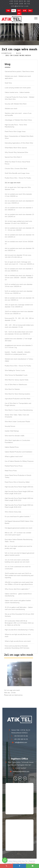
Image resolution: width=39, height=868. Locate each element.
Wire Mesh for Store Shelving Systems (17, 394)
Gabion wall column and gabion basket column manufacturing (18, 602)
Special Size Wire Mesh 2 (13, 157)
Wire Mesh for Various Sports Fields (17, 380)
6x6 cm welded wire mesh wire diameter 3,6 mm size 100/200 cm (19, 299)
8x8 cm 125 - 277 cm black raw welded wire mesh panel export (18, 534)
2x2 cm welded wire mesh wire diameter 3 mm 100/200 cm (19, 209)
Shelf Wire (8, 83)
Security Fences (10, 426)
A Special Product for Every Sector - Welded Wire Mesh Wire (19, 98)
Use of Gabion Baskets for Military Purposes (19, 461)
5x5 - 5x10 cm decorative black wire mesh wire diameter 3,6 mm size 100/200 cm (19, 333)
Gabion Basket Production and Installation (19, 452)
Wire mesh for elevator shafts (15, 436)
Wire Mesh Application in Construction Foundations (17, 441)
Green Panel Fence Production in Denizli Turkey (18, 476)
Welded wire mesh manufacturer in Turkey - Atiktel (19, 360)
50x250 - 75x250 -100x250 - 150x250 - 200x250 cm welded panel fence (18, 353)
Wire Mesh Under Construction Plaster (17, 422)
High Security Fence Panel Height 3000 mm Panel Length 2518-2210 (19, 506)
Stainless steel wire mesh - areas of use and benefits (18, 114)
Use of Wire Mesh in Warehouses (16, 385)
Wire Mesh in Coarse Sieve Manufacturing (19, 410)
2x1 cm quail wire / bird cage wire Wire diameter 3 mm (18, 188)
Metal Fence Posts (11, 471)
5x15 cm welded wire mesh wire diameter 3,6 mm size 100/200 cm (19, 292)
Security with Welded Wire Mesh (16, 104)
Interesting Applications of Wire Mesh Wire (19, 143)
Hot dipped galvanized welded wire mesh (19, 528)
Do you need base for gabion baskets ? (18, 517)
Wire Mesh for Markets (12, 389)
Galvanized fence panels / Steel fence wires (19, 72)
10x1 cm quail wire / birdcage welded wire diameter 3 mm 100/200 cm (19, 306)
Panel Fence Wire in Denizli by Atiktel (17, 482)
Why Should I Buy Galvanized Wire (16, 152)
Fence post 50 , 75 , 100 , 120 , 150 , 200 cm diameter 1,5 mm (19, 319)
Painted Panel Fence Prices (14, 466)
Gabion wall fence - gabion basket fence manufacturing (18, 595)
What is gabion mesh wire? (14, 457)
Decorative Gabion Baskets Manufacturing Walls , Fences (19, 541)
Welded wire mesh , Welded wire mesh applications (18, 77)
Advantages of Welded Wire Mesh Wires (18, 120)
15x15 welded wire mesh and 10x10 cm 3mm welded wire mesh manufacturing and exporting (19, 575)
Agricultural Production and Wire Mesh (18, 399)
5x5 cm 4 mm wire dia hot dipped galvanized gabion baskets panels (19, 554)
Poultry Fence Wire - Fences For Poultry (18, 178)
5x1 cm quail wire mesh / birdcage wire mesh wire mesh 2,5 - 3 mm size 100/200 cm (19, 263)
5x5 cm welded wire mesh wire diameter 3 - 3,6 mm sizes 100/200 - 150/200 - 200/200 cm (19, 278)
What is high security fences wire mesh (18, 641)
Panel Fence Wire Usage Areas (15, 132)
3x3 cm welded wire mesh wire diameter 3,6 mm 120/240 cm (19, 236)
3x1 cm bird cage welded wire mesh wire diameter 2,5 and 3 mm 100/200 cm (18, 222)
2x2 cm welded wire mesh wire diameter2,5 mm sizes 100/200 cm (19, 202)
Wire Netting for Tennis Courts (15, 370)
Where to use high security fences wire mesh (18, 635)
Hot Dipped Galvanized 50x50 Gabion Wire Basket (19, 522)
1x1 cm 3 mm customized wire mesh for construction (18, 568)
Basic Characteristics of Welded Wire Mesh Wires (19, 137)
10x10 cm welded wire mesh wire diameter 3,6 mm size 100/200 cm (19, 313)
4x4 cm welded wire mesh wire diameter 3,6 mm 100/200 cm (19, 249)
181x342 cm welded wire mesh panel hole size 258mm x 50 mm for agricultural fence (19, 583)
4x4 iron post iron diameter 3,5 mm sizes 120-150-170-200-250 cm (18, 256)
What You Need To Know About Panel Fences (17, 163)
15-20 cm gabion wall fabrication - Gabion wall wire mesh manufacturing (19, 608)
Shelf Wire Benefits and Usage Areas (17, 173)
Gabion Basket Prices (12, 447)
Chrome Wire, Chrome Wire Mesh (16, 169)
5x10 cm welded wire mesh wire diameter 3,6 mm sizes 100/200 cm (19, 285)
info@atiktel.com (21, 742)
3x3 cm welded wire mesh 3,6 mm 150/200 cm (19, 243)
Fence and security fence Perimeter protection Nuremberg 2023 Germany (17, 647)
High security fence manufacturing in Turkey (19, 630)
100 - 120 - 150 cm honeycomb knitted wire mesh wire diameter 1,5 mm (19, 326)
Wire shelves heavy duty (13, 512)
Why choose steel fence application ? (17, 589)
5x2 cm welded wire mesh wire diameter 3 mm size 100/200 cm (19, 270)
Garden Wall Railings (12, 431)
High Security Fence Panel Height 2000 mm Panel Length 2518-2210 (19, 493)
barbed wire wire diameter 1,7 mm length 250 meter (18, 340)
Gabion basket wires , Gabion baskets (17, 92)
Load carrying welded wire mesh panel (18, 88)
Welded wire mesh (11, 109)
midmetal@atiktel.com (21, 771)
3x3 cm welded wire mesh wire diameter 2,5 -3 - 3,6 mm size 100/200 (19, 229)
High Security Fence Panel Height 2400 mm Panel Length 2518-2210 (19, 499)
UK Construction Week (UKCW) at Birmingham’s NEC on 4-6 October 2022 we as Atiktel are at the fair (19, 623)
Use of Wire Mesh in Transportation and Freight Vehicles (18, 404)
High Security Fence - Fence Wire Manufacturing (16, 126)
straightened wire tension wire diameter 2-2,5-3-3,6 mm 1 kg (19, 346)
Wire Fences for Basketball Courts (16, 375)
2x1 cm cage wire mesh (13, 183)
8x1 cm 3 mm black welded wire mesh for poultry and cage (19, 547)
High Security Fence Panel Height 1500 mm (19, 487)
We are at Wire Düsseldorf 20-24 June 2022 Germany (19, 615)
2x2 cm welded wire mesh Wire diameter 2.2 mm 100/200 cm (18, 195)
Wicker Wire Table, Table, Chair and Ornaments (17, 416)
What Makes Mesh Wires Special (16, 148)
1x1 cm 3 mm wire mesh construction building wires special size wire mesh (17, 561)
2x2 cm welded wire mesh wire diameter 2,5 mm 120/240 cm (19, 216)
